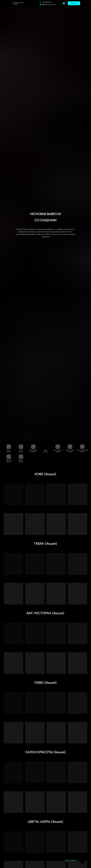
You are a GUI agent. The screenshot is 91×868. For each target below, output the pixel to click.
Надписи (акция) (21, 461)
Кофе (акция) (9, 451)
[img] (60, 3)
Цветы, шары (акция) (70, 451)
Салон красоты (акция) (58, 451)
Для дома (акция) (9, 461)
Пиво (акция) (45, 451)
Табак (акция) (21, 451)
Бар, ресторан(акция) (33, 451)
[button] (40, 2)
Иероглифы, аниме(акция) (83, 451)
